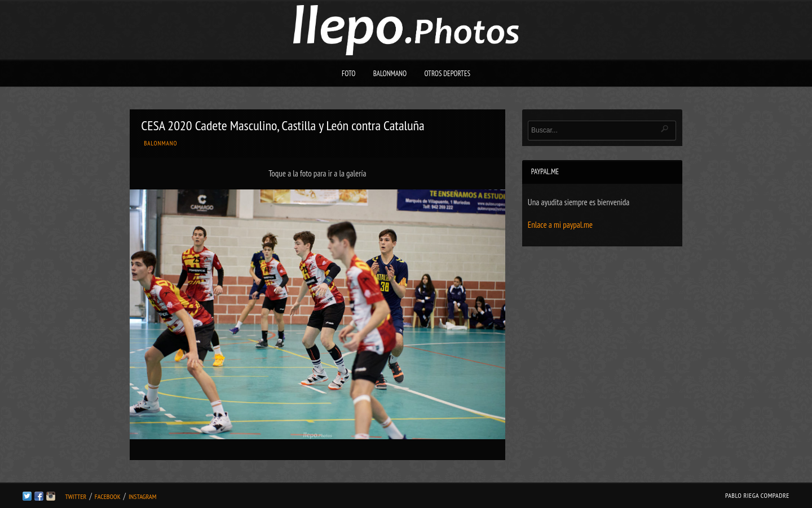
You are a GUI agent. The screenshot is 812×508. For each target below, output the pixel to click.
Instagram (142, 496)
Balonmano (390, 74)
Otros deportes (447, 74)
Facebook (108, 496)
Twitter (76, 496)
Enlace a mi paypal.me (560, 225)
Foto (349, 74)
